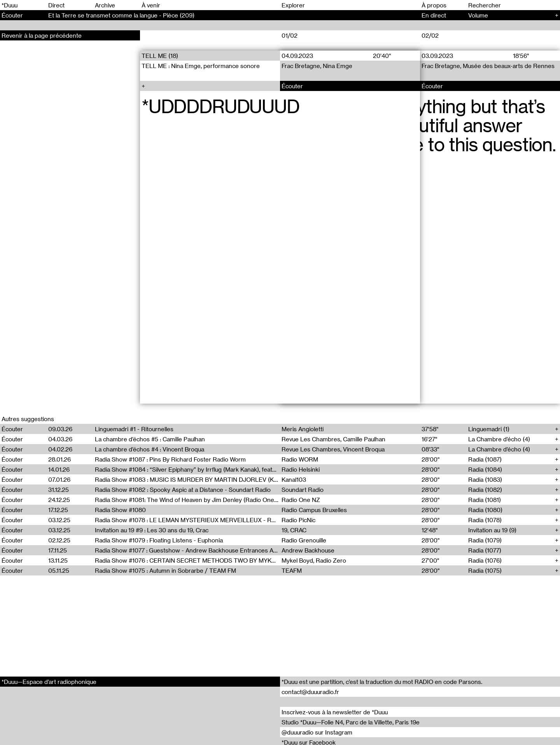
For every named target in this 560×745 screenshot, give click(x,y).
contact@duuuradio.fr (310, 692)
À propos (434, 5)
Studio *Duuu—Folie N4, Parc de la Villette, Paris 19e (351, 722)
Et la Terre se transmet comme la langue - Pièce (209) (121, 15)
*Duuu (10, 5)
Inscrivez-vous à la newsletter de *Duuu (335, 712)
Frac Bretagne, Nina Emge (317, 66)
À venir (151, 5)
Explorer (293, 5)
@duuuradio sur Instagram (317, 732)
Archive (105, 5)
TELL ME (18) (160, 56)
